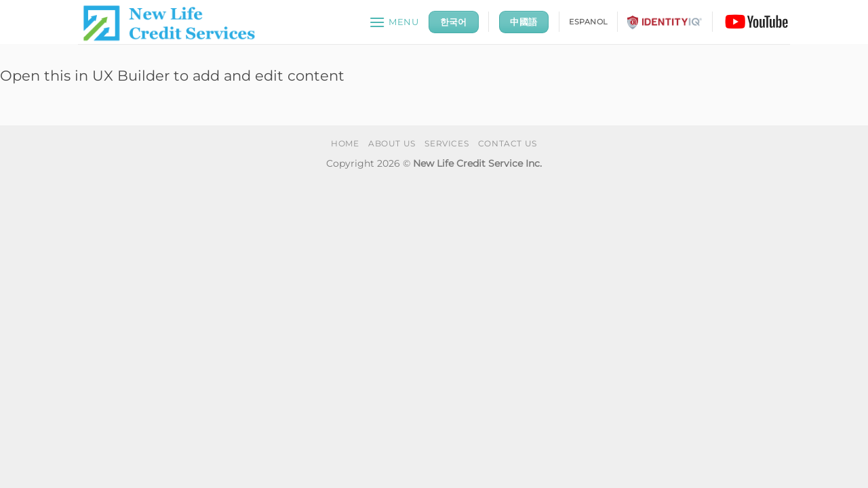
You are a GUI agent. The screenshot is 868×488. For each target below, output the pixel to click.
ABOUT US (392, 143)
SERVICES (447, 143)
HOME (345, 143)
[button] (394, 22)
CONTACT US (508, 143)
